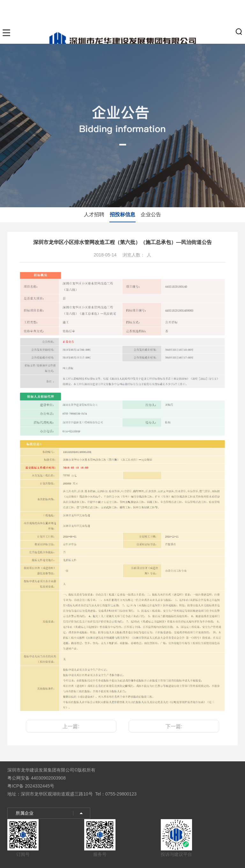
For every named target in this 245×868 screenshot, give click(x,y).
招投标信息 (122, 214)
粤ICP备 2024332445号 (31, 786)
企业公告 (151, 214)
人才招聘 (94, 214)
